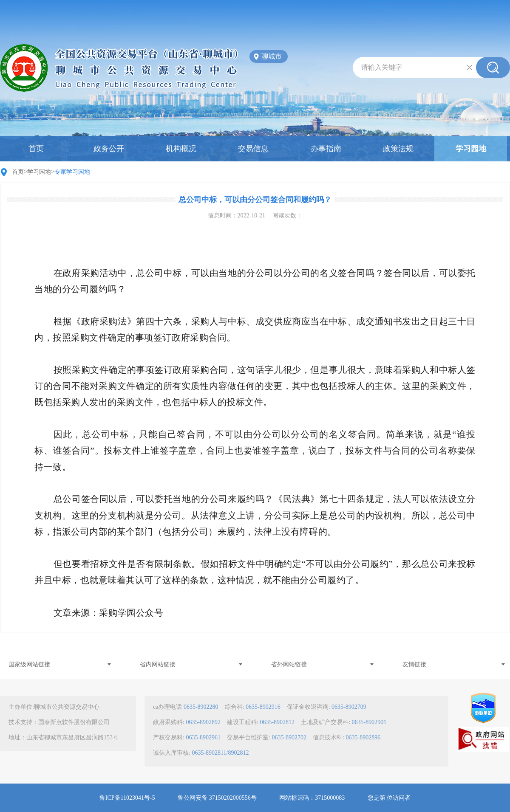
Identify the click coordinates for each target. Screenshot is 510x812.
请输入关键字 (382, 67)
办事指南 (326, 149)
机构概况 (181, 149)
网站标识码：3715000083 (312, 798)
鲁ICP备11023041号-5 (127, 798)
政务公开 (109, 149)
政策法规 (398, 149)
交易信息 (253, 149)
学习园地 (471, 149)
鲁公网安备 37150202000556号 (217, 798)
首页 (36, 149)
